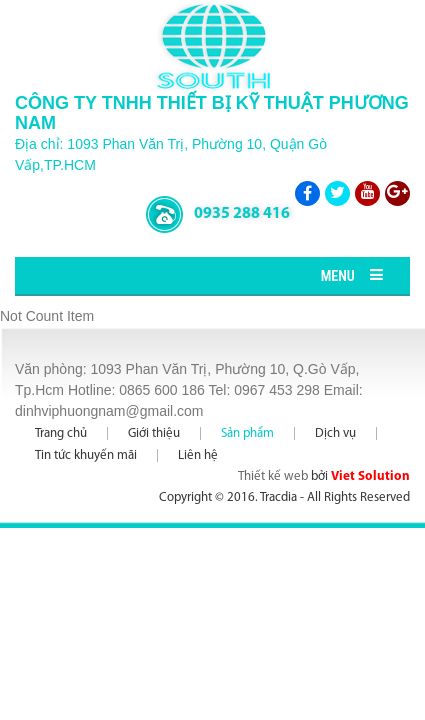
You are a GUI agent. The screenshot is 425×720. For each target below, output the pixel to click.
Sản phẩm (247, 433)
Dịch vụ (335, 433)
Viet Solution (370, 476)
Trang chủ (61, 433)
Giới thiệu (154, 433)
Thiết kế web (273, 476)
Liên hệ (198, 455)
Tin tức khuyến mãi (86, 455)
